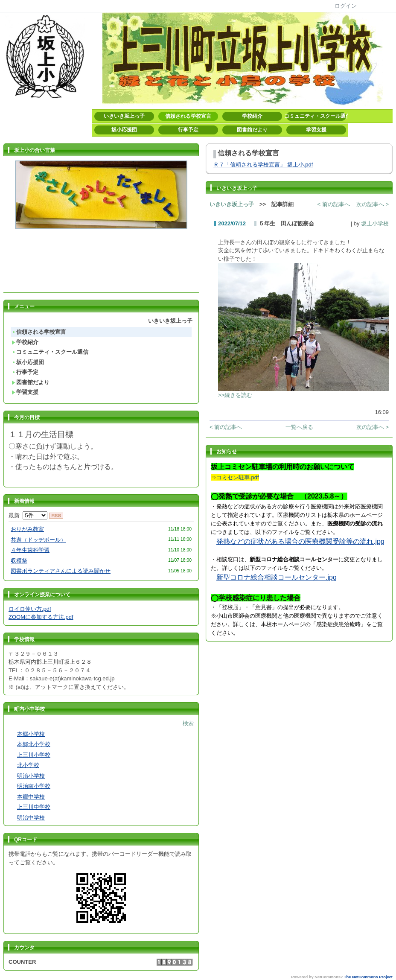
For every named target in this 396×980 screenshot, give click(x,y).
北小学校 (28, 765)
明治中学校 (31, 818)
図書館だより (252, 130)
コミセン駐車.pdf (238, 477)
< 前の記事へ (334, 204)
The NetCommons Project (368, 977)
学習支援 (316, 130)
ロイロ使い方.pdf (30, 609)
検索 (188, 723)
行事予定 (188, 130)
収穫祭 (19, 561)
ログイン (346, 6)
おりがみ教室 (27, 529)
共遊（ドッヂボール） (38, 540)
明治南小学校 (34, 786)
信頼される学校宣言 (188, 116)
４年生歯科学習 (30, 550)
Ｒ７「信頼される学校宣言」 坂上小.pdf (263, 165)
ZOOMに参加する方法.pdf (41, 617)
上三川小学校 (34, 755)
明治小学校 (31, 776)
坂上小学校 (375, 223)
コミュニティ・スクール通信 (316, 116)
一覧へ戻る (299, 427)
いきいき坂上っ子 (124, 116)
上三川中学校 (34, 807)
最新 (28, 515)
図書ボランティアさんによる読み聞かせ (61, 571)
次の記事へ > (373, 204)
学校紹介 (252, 116)
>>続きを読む (235, 395)
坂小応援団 (124, 130)
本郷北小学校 (34, 744)
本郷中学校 (31, 797)
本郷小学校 (31, 734)
